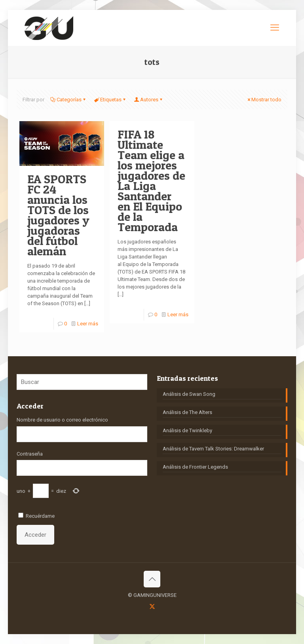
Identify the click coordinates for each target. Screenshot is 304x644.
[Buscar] (82, 382)
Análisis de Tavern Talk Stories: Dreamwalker (213, 449)
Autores (149, 100)
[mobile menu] (275, 28)
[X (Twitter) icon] (152, 606)
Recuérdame (40, 516)
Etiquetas (110, 100)
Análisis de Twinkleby (187, 430)
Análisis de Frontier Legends (195, 467)
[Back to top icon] (152, 579)
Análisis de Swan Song (189, 394)
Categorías (68, 100)
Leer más (88, 324)
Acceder (35, 535)
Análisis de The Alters (187, 412)
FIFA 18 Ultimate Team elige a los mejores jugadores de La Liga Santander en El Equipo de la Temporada (151, 180)
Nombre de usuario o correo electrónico (62, 420)
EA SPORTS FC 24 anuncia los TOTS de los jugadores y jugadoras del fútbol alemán (58, 215)
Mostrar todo (264, 100)
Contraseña (30, 454)
